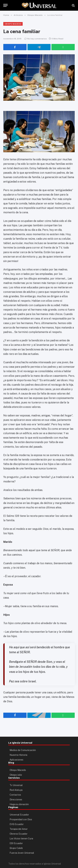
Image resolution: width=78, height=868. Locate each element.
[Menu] (5, 5)
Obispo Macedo (13, 24)
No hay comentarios (36, 39)
